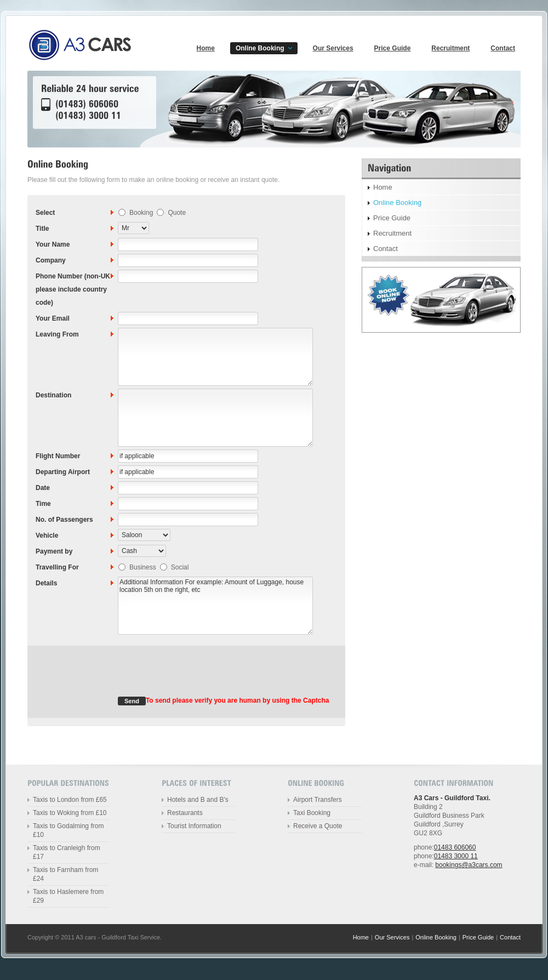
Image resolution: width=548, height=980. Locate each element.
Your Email (53, 318)
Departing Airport (63, 472)
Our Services (333, 48)
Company (51, 260)
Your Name (53, 244)
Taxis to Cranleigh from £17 (67, 852)
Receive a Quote (318, 826)
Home (206, 48)
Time (43, 504)
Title (42, 229)
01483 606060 (455, 847)
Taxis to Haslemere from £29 (68, 896)
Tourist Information (194, 826)
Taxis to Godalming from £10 (68, 830)
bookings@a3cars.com (469, 865)
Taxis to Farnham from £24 (65, 874)
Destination (53, 395)
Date (43, 488)
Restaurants (185, 813)
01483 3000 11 (456, 856)
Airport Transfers (318, 800)
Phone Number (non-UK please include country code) (73, 289)
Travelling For (57, 567)
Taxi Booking (312, 813)
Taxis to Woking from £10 (70, 813)
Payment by (54, 551)
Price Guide (393, 48)
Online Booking (260, 48)
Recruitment (450, 48)
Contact (503, 48)
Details (46, 583)
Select (45, 213)
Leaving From (57, 334)
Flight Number (58, 456)
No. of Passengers (64, 520)
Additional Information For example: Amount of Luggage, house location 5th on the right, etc (215, 606)
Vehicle (47, 535)
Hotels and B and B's (198, 800)
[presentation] (201, 675)
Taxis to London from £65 (70, 800)
